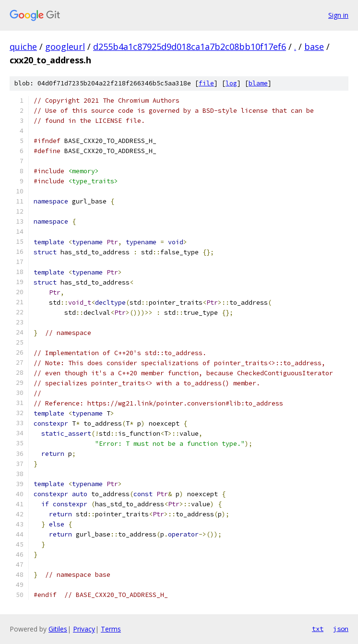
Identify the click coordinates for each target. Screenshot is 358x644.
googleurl (65, 47)
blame (258, 83)
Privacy (84, 629)
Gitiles (58, 629)
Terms (111, 629)
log (231, 83)
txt (318, 629)
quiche (23, 47)
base (314, 47)
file (206, 83)
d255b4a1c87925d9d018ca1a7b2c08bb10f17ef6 (190, 47)
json (341, 629)
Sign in (338, 15)
